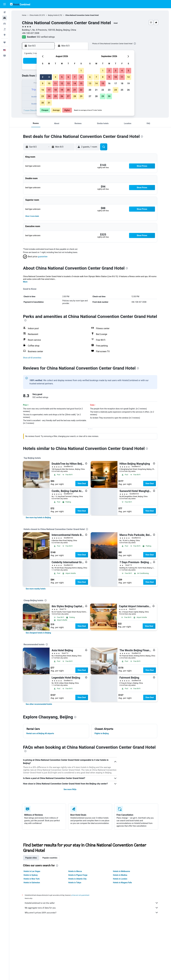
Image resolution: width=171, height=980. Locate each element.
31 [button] (49, 103)
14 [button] (75, 83)
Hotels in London (120, 879)
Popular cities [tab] (31, 858)
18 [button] (55, 90)
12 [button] (62, 83)
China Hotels (34, 15)
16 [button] (43, 90)
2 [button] (43, 77)
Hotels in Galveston (32, 883)
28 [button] (75, 96)
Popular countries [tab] (50, 858)
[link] (38, 518)
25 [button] (55, 96)
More (25, 282)
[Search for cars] (5, 24)
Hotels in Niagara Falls (122, 883)
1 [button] (81, 71)
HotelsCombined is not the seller (92, 903)
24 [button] (49, 96)
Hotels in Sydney (31, 875)
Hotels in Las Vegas (32, 871)
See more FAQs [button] (70, 789)
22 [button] (81, 90)
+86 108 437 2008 (31, 33)
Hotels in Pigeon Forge (78, 875)
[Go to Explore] (5, 35)
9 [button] (43, 83)
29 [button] (81, 96)
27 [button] (68, 96)
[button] (5, 4)
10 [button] (49, 83)
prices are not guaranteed (80, 895)
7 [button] (75, 77)
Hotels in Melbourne (122, 871)
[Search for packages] (5, 29)
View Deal (82, 484)
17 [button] (49, 90)
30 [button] (43, 103)
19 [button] (62, 90)
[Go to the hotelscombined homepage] (20, 4)
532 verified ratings (46, 37)
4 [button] (55, 77)
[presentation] (135, 44)
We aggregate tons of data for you (92, 908)
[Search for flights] (5, 12)
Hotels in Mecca (75, 871)
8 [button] (81, 77)
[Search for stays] (5, 18)
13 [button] (68, 83)
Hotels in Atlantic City (77, 879)
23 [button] (43, 96)
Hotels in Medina (120, 875)
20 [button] (68, 90)
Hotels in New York (32, 879)
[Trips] (5, 42)
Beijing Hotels (53, 15)
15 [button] (81, 83)
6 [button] (68, 77)
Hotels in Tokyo (75, 883)
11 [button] (55, 83)
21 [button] (75, 90)
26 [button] (62, 96)
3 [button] (49, 77)
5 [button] (62, 77)
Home (24, 15)
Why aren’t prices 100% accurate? (92, 913)
